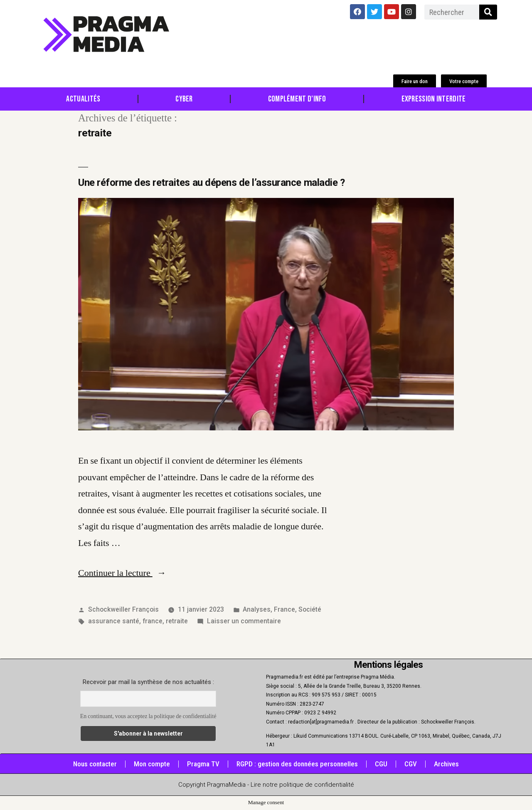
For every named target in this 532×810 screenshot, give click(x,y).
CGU (381, 764)
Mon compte (152, 764)
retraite (177, 621)
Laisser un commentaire (244, 621)
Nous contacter (95, 764)
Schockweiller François (123, 609)
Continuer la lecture (122, 573)
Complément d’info (297, 99)
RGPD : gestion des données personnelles (297, 764)
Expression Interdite (434, 99)
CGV (411, 764)
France (284, 609)
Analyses (257, 609)
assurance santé (114, 621)
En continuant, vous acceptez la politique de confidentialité (148, 716)
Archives (446, 764)
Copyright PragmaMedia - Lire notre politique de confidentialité (266, 785)
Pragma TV (203, 764)
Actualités (83, 99)
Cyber (184, 99)
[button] (415, 81)
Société (310, 609)
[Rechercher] (488, 12)
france (153, 621)
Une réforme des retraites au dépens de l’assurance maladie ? (211, 183)
